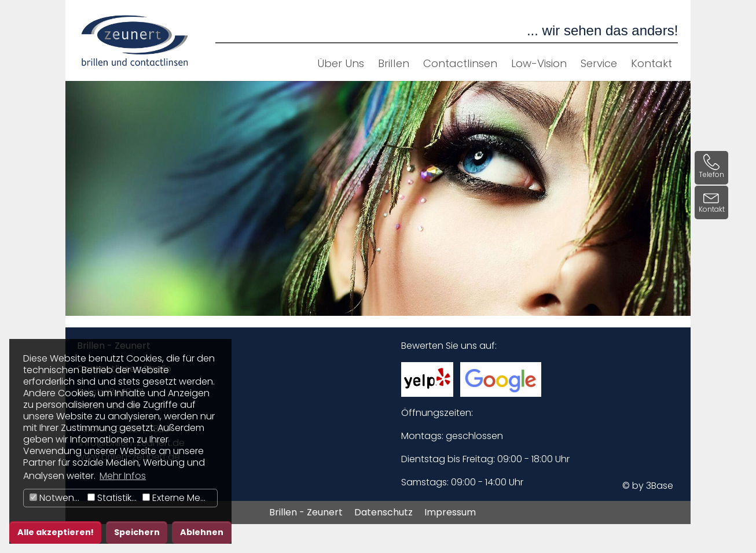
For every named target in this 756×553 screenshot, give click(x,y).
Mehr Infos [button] (123, 476)
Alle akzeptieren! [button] (56, 532)
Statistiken (113, 498)
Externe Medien (180, 498)
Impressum (450, 512)
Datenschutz (383, 512)
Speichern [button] (137, 532)
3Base (660, 486)
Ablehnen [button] (202, 532)
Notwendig (57, 498)
